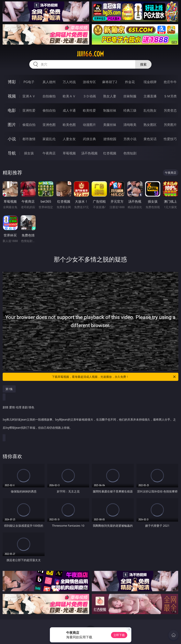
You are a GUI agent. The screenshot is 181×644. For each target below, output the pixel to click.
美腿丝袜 (110, 125)
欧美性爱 (89, 110)
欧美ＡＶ (69, 96)
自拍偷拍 (49, 96)
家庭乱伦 (49, 139)
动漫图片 (89, 125)
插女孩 (29, 153)
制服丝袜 (110, 110)
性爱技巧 (170, 139)
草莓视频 (69, 153)
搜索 (143, 64)
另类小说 (130, 139)
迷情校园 (110, 139)
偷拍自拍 (49, 110)
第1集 (9, 389)
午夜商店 (49, 153)
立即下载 (119, 635)
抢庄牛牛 (170, 82)
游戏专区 (89, 82)
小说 (12, 139)
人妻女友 (69, 139)
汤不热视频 (89, 153)
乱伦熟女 (150, 110)
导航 (12, 153)
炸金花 (130, 82)
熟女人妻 (110, 96)
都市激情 (29, 139)
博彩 (12, 82)
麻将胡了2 (110, 82)
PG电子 (29, 82)
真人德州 (49, 82)
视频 (12, 96)
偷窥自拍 (29, 125)
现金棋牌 (150, 82)
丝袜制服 (130, 96)
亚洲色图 (49, 125)
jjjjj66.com (90, 54)
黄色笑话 (150, 139)
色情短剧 (130, 153)
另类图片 (170, 125)
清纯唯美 (130, 125)
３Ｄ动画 (89, 96)
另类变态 (170, 110)
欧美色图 (69, 125)
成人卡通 (69, 110)
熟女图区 (150, 125)
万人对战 (69, 82)
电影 (12, 110)
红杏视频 (110, 153)
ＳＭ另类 (170, 96)
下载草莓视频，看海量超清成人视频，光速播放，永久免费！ (114, 377)
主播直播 (150, 96)
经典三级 (130, 110)
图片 (12, 125)
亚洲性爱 (29, 110)
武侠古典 (89, 139)
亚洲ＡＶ (29, 96)
